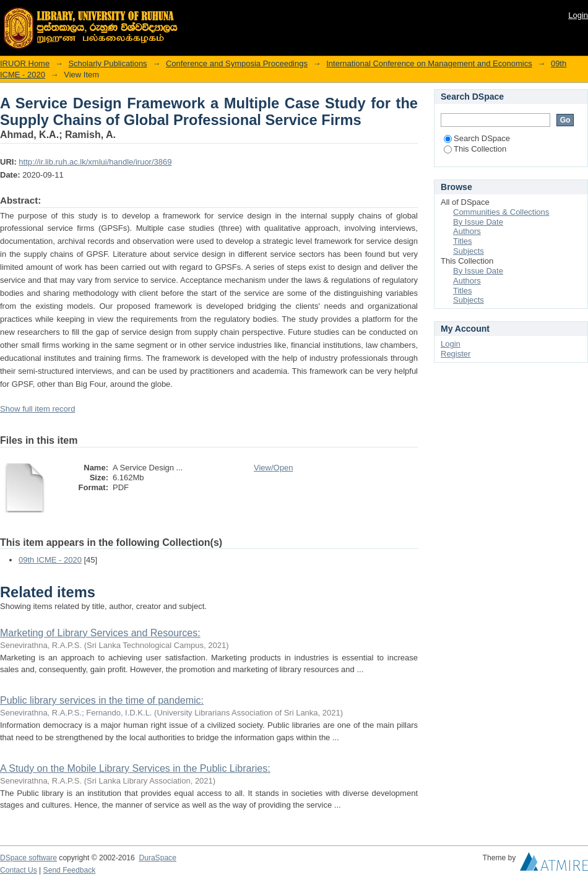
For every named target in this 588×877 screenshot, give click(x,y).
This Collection (475, 149)
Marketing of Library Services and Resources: (100, 633)
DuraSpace (157, 858)
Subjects (469, 251)
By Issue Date (478, 222)
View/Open (273, 468)
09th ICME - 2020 (50, 560)
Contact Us (19, 870)
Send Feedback (70, 870)
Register (456, 354)
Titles (463, 241)
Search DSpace (477, 138)
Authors (467, 231)
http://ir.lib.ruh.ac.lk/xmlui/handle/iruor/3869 (95, 162)
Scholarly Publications (107, 63)
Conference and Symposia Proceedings (237, 63)
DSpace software (28, 858)
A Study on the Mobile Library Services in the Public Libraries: (135, 768)
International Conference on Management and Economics (429, 63)
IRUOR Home (25, 63)
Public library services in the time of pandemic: (102, 700)
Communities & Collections (501, 212)
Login (578, 15)
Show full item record (37, 409)
